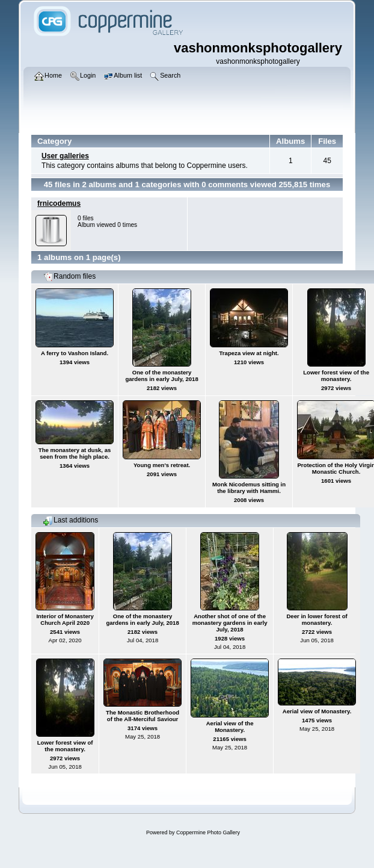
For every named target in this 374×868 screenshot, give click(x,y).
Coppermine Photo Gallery (208, 832)
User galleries (65, 156)
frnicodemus (59, 203)
